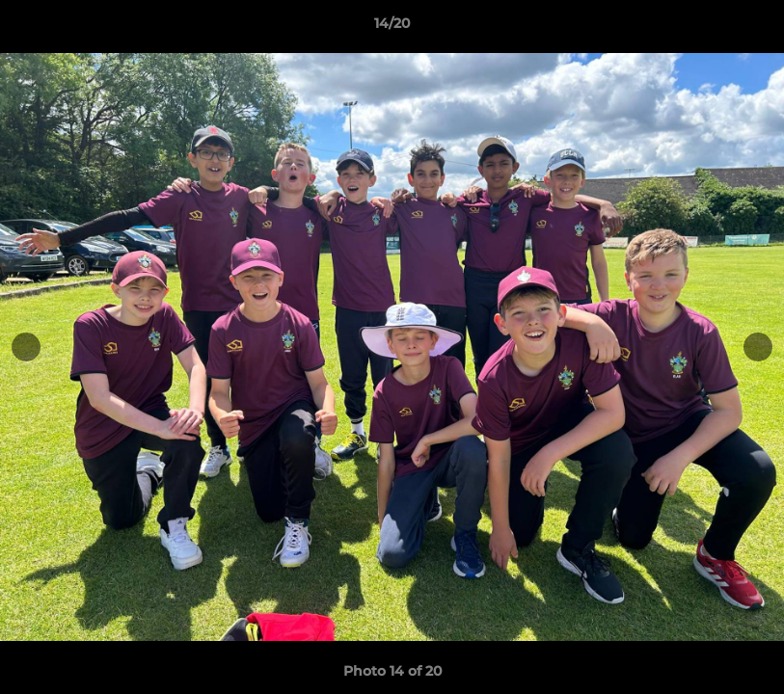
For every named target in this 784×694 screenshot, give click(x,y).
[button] (749, 28)
